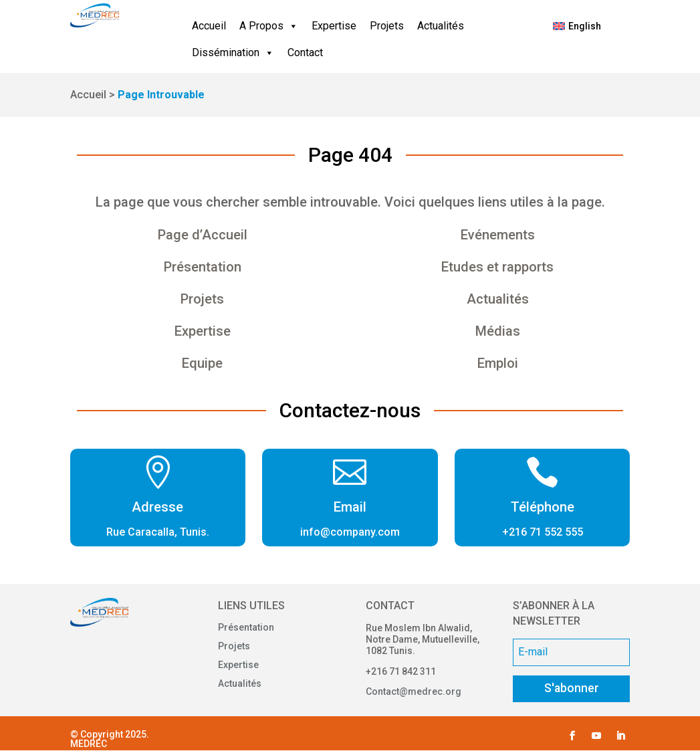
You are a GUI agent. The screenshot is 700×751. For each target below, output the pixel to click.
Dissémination (233, 53)
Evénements (498, 235)
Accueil (209, 26)
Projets (387, 26)
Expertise (334, 26)
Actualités (441, 26)
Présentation (203, 267)
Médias (498, 331)
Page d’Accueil (203, 235)
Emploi (498, 363)
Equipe (202, 363)
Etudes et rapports (497, 267)
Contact (305, 52)
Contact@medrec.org (414, 691)
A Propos (269, 26)
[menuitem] (577, 26)
